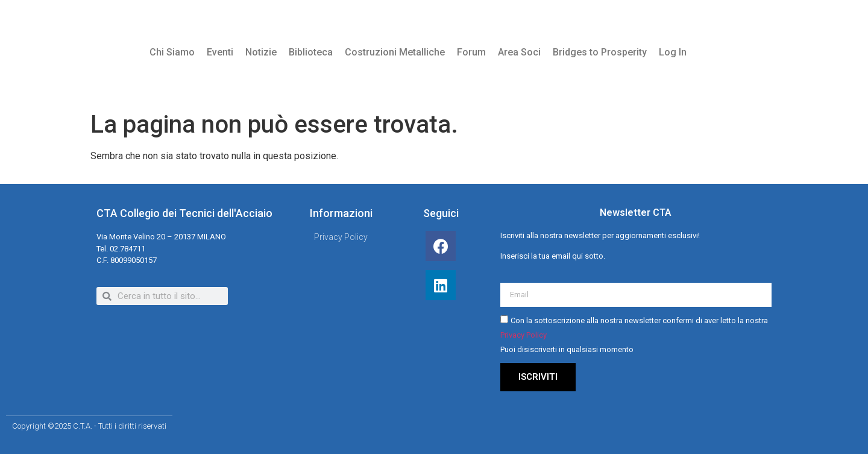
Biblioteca (311, 52)
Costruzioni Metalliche (395, 52)
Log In (673, 52)
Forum (471, 52)
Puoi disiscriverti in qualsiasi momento (567, 349)
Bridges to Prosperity (600, 52)
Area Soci (519, 52)
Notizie (261, 52)
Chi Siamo (172, 52)
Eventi (220, 52)
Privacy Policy (524, 335)
